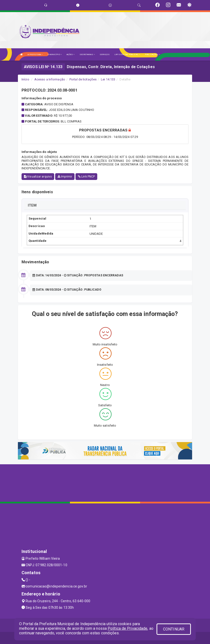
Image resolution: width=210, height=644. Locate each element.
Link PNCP (86, 177)
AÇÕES (71, 54)
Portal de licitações (83, 79)
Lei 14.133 (108, 79)
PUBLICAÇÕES (152, 54)
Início (25, 79)
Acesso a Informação (50, 79)
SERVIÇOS (105, 54)
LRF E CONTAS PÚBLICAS (127, 54)
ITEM (32, 205)
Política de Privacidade (127, 628)
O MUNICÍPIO (55, 54)
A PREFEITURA (35, 54)
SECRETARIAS (87, 54)
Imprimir (65, 177)
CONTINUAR (174, 629)
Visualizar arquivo (38, 177)
